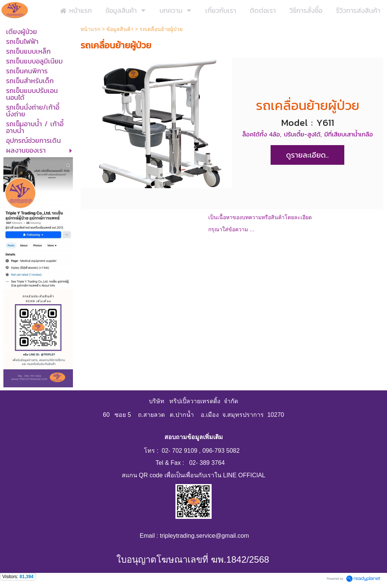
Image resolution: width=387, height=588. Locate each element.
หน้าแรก (91, 29)
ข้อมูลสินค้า (120, 29)
